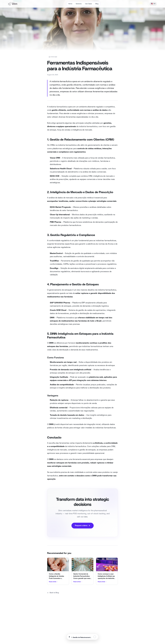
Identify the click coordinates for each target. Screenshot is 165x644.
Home (70, 4)
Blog (97, 4)
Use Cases (88, 4)
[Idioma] (153, 4)
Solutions (79, 4)
